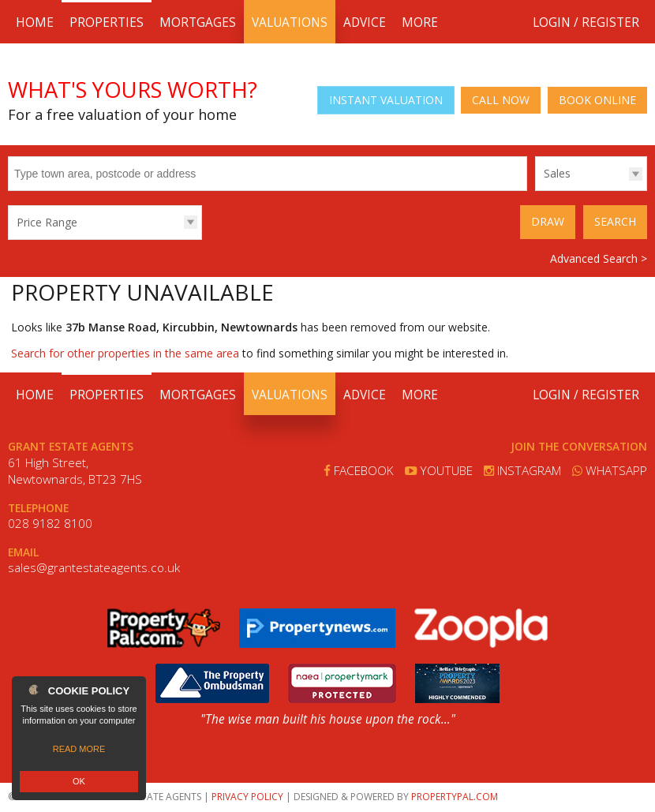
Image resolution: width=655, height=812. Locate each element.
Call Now (501, 100)
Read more (79, 749)
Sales (557, 173)
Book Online (597, 100)
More (420, 22)
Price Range (47, 222)
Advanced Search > (599, 258)
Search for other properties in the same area (125, 353)
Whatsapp (610, 471)
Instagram (522, 471)
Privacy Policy (247, 797)
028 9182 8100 (50, 524)
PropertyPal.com (455, 797)
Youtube (439, 471)
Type (535, 190)
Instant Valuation (386, 100)
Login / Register (586, 22)
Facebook (359, 471)
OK (79, 781)
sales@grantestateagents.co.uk (94, 568)
